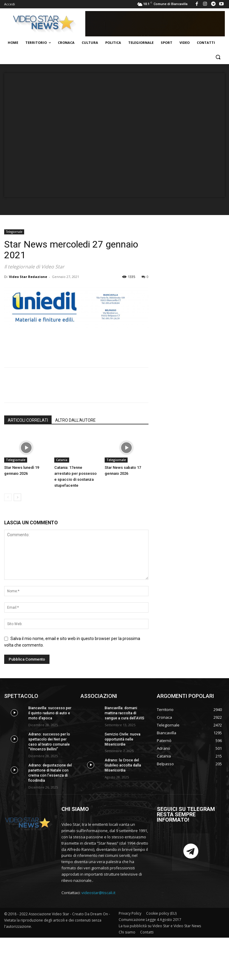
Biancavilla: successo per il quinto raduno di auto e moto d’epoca (50, 713)
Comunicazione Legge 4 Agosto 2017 (150, 919)
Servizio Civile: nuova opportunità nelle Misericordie (122, 739)
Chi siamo (127, 932)
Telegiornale (14, 232)
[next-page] (17, 497)
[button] (218, 57)
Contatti (147, 932)
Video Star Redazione (28, 277)
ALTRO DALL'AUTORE (75, 420)
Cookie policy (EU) (161, 913)
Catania (62, 460)
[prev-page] (8, 497)
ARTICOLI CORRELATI (28, 420)
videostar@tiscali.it (98, 892)
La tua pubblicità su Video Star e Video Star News (160, 926)
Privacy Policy (130, 913)
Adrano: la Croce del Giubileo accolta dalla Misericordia (123, 765)
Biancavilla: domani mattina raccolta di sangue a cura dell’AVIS (124, 713)
